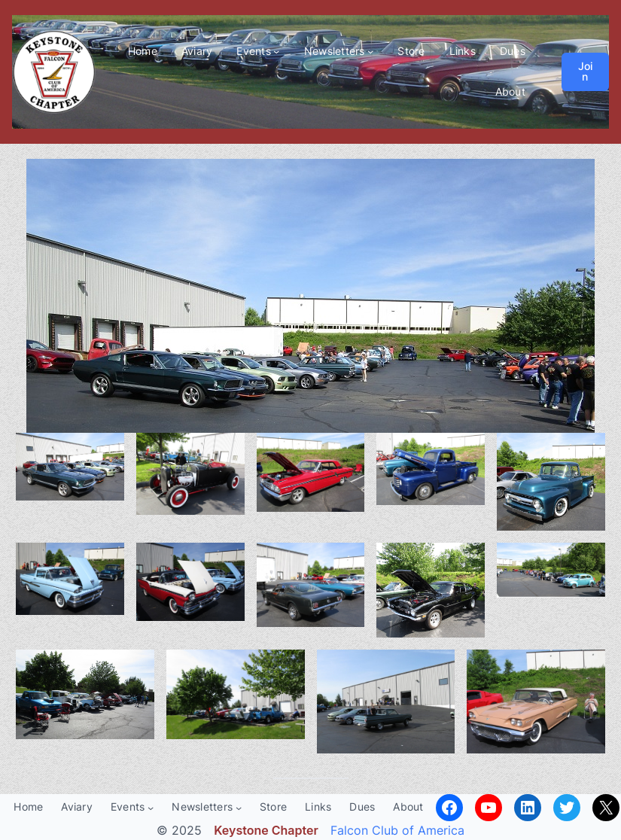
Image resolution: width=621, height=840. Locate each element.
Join (585, 71)
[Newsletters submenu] (370, 51)
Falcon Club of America (397, 830)
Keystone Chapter (266, 830)
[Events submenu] (276, 51)
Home (143, 51)
